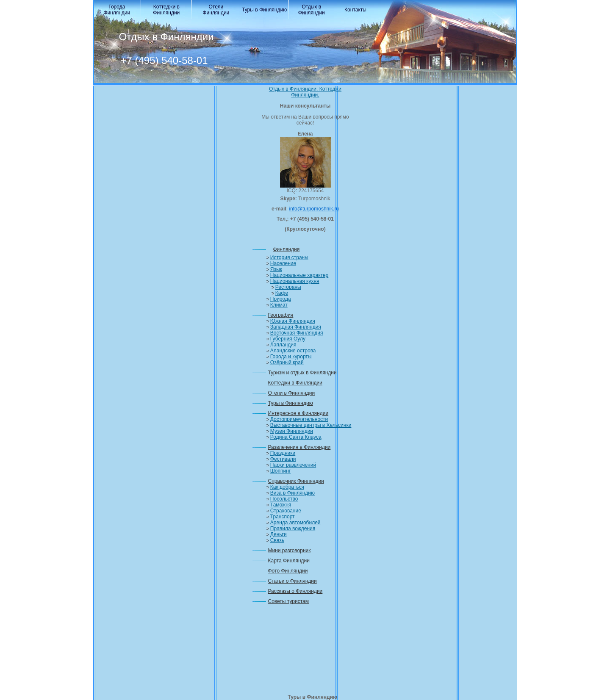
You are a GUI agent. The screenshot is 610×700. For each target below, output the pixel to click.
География (281, 315)
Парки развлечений (293, 465)
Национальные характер (299, 275)
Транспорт (283, 517)
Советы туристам (288, 601)
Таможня (281, 505)
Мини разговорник (290, 551)
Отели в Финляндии (292, 393)
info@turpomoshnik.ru (314, 209)
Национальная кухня (295, 281)
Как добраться (287, 487)
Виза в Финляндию (293, 493)
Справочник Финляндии (296, 481)
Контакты (355, 10)
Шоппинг (280, 471)
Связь (277, 540)
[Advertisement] (305, 652)
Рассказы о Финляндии (295, 591)
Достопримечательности (299, 419)
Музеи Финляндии (292, 431)
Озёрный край (287, 362)
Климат (279, 305)
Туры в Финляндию (264, 10)
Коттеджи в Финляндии (166, 10)
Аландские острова (293, 351)
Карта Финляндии (289, 561)
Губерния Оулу (288, 339)
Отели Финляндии (216, 10)
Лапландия (283, 345)
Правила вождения (293, 528)
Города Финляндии (117, 10)
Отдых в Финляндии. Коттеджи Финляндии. (305, 92)
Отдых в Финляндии (312, 10)
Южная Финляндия (293, 321)
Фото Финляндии (288, 571)
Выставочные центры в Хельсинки (311, 425)
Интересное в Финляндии (298, 413)
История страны (289, 257)
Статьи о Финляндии (293, 581)
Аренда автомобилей (295, 523)
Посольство (284, 499)
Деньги (279, 534)
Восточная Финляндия (297, 333)
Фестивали (283, 459)
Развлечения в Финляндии (299, 447)
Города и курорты (291, 357)
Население (283, 263)
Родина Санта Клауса (296, 437)
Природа (281, 299)
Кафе (282, 293)
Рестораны (288, 287)
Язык (276, 269)
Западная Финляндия (296, 327)
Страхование (286, 511)
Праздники (283, 453)
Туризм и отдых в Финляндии (302, 373)
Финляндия (287, 249)
